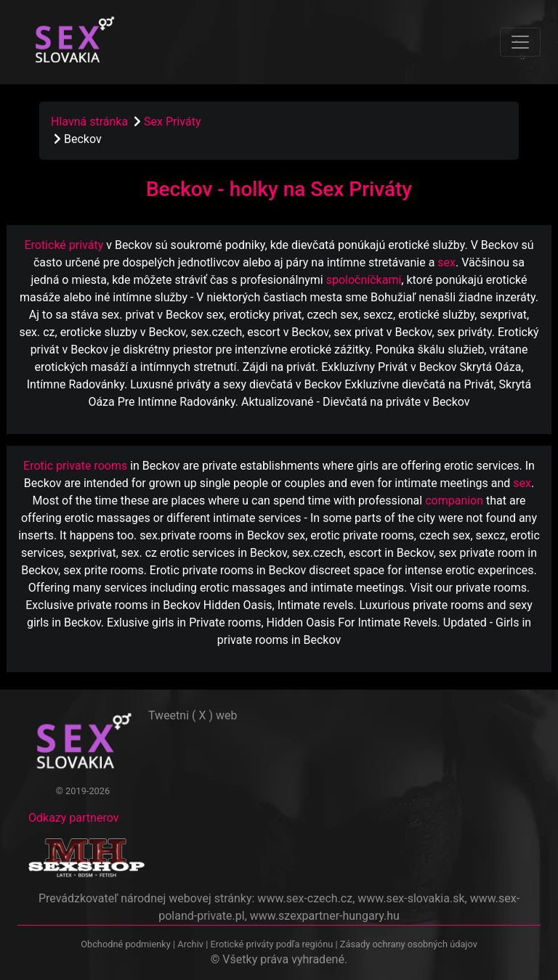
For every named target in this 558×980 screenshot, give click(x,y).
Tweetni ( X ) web (193, 715)
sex (446, 262)
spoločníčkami (364, 280)
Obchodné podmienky (127, 944)
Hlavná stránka (89, 122)
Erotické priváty (64, 245)
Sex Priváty (172, 122)
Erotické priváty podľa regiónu (271, 944)
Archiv (190, 944)
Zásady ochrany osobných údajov (409, 944)
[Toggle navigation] (520, 42)
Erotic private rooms (75, 466)
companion (454, 501)
